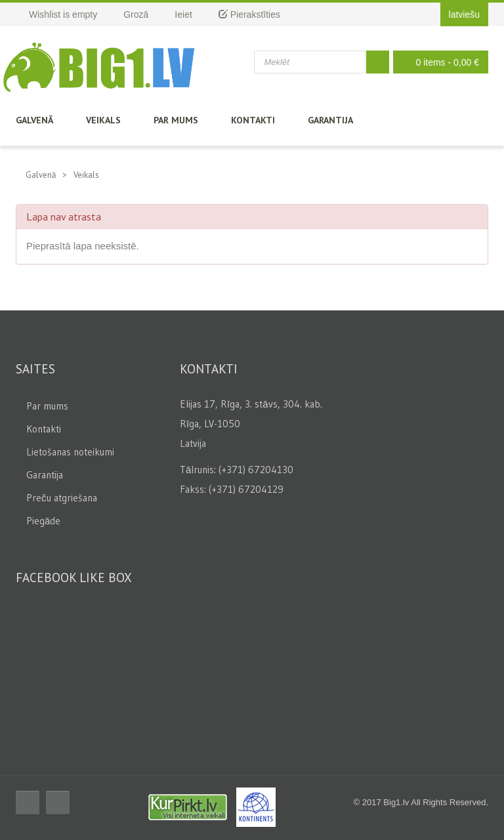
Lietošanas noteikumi (70, 452)
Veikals (103, 120)
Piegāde (43, 521)
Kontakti (253, 120)
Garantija (330, 120)
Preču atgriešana (62, 498)
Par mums (176, 120)
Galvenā (34, 120)
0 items (437, 62)
